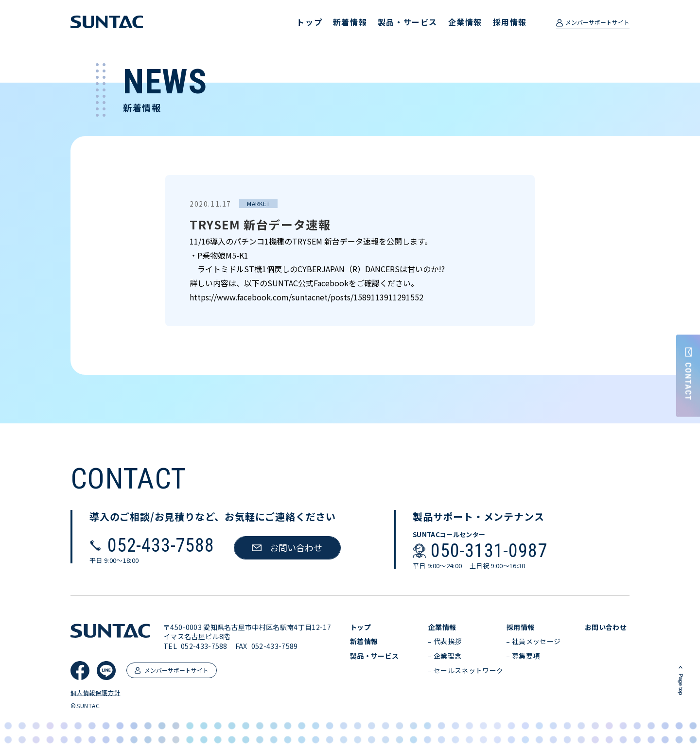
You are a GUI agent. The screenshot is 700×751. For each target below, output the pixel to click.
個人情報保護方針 (95, 693)
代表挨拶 (447, 641)
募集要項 (526, 656)
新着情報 (350, 22)
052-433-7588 (161, 545)
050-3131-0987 (489, 551)
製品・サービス (408, 22)
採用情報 (510, 22)
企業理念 (447, 656)
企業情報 (465, 22)
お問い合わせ (606, 627)
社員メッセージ (536, 641)
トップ (309, 22)
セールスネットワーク (468, 671)
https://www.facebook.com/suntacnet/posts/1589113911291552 (306, 297)
